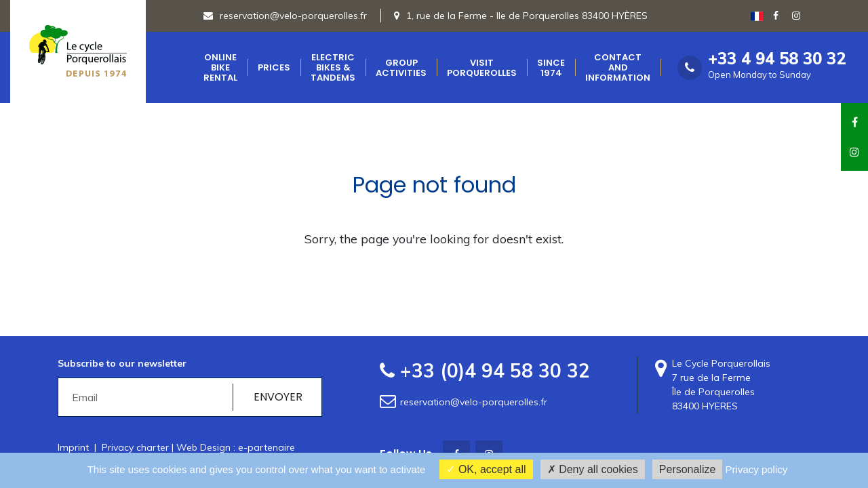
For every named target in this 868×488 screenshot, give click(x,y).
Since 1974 (551, 68)
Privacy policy (757, 469)
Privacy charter (135, 447)
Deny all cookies (593, 469)
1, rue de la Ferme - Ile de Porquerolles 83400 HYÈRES (527, 16)
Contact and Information (618, 67)
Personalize (688, 469)
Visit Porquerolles (482, 68)
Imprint (73, 447)
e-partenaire (267, 447)
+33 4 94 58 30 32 (777, 59)
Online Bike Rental (220, 67)
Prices (274, 67)
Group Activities (401, 68)
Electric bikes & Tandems (333, 67)
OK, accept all (486, 469)
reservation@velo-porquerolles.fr (285, 16)
